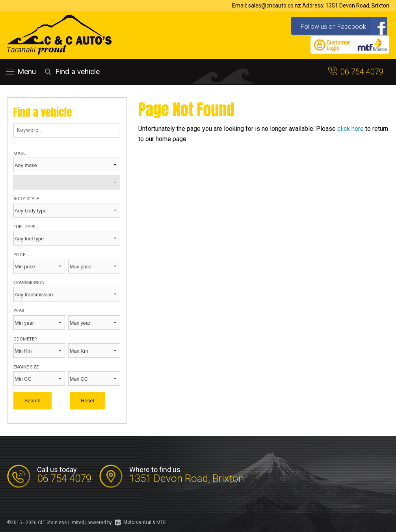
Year (19, 311)
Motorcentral (133, 522)
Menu (21, 72)
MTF (161, 522)
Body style (26, 199)
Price (19, 255)
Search (33, 401)
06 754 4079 (362, 72)
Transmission (29, 283)
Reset (87, 401)
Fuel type (24, 227)
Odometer (25, 339)
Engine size (26, 367)
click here (350, 129)
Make (20, 153)
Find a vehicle (71, 72)
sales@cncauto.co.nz (275, 6)
